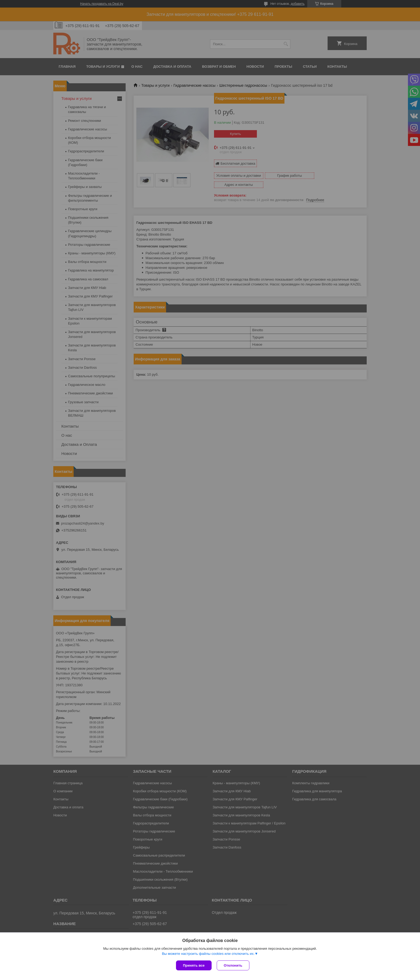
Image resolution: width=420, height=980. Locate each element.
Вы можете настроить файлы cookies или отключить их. (208, 954)
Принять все (194, 965)
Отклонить (233, 965)
